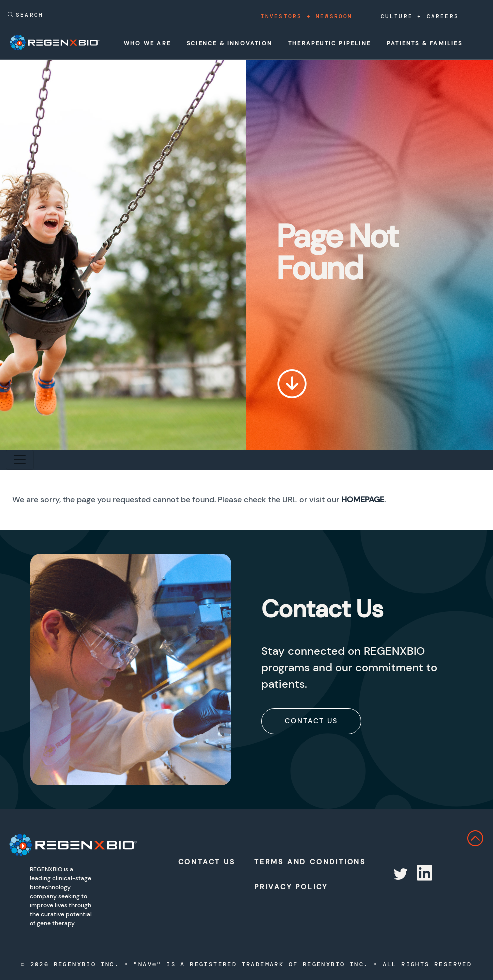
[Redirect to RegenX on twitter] (400, 874)
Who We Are (147, 43)
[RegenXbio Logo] (62, 845)
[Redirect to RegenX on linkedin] (423, 874)
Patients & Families (425, 43)
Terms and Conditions (288, 862)
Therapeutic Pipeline (330, 43)
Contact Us (311, 721)
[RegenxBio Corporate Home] (64, 43)
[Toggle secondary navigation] (20, 460)
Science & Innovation (230, 43)
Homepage (363, 499)
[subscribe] (311, 720)
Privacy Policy (288, 887)
